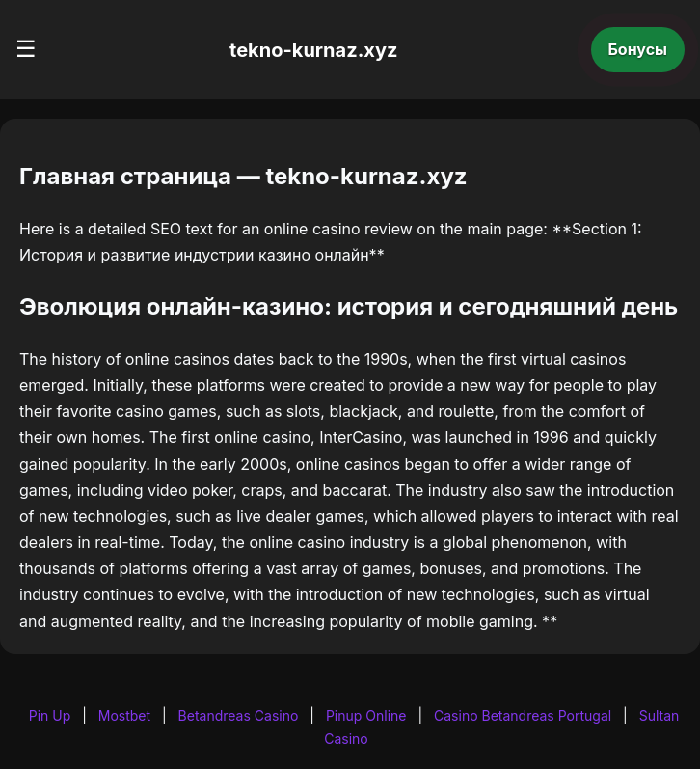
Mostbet (124, 715)
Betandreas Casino (239, 715)
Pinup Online (366, 715)
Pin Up (50, 715)
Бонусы (638, 49)
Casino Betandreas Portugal (523, 715)
